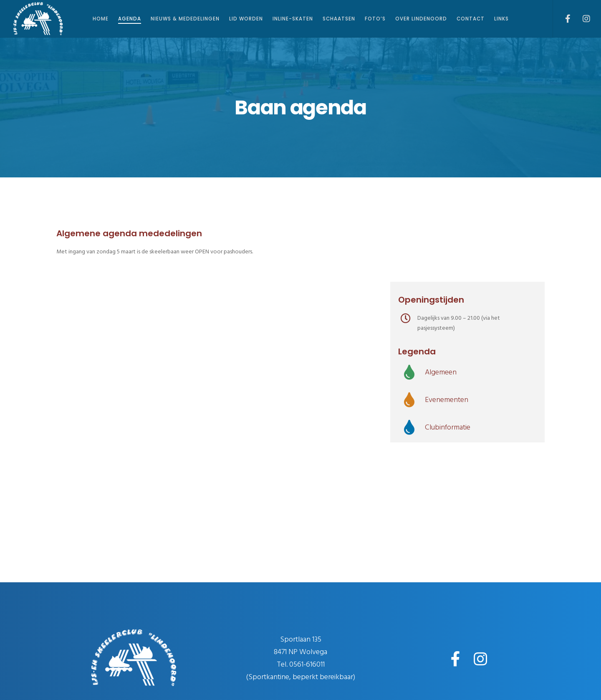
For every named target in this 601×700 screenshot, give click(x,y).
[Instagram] (581, 19)
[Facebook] (562, 19)
